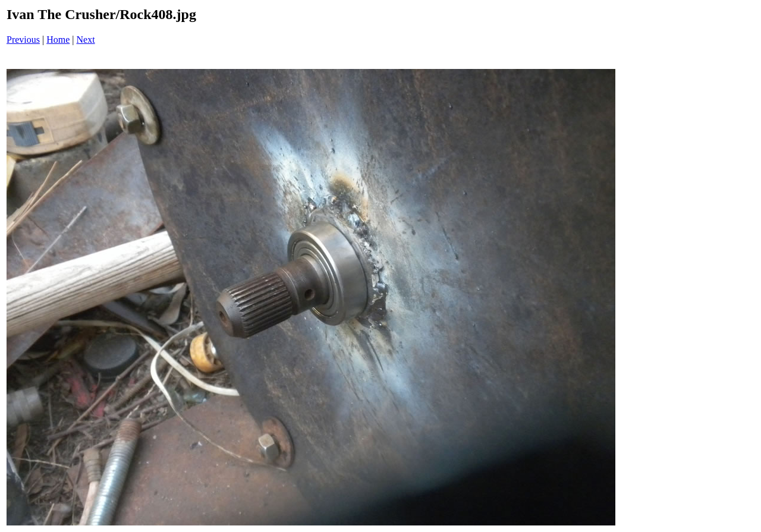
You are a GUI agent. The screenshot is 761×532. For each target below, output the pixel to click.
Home (58, 40)
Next (86, 40)
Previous (23, 40)
